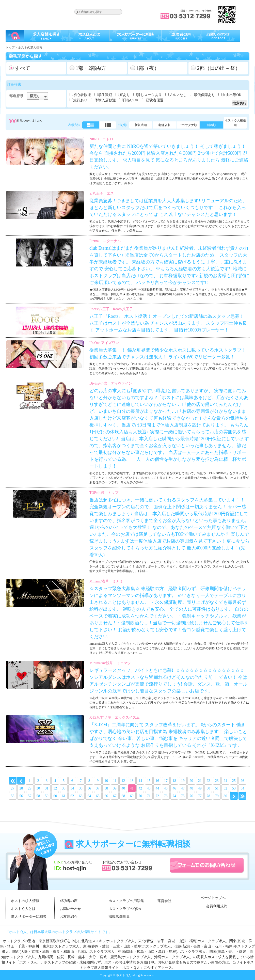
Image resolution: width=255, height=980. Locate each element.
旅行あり (80, 100)
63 (81, 796)
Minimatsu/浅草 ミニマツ (110, 663)
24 (225, 781)
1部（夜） (148, 68)
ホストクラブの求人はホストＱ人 (37, 10)
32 (55, 788)
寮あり (125, 95)
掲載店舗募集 (119, 917)
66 (106, 796)
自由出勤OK (232, 95)
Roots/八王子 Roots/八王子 (111, 309)
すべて (23, 68)
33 (64, 788)
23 (217, 781)
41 (132, 788)
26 (242, 781)
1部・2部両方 (91, 68)
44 (157, 788)
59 (47, 796)
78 (208, 796)
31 (47, 788)
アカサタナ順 (188, 125)
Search (78, 12)
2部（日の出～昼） (219, 68)
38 (106, 788)
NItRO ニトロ (101, 139)
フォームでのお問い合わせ (207, 865)
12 (123, 781)
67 (115, 796)
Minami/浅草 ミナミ (106, 581)
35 (81, 788)
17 (166, 781)
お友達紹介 (69, 917)
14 (140, 781)
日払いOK (131, 100)
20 (191, 781)
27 (13, 788)
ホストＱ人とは (23, 909)
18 (174, 781)
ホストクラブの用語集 (126, 901)
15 (149, 781)
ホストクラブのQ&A (125, 909)
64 (89, 796)
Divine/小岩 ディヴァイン (111, 383)
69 (132, 796)
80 (225, 796)
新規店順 (141, 125)
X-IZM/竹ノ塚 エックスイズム (115, 717)
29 (30, 788)
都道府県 (16, 96)
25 (234, 781)
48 (191, 788)
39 (115, 788)
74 (174, 796)
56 (21, 796)
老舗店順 (164, 125)
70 (140, 796)
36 (89, 788)
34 (72, 788)
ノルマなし (178, 95)
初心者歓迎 (82, 95)
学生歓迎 (105, 95)
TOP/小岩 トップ (104, 493)
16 (157, 781)
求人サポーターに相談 (29, 917)
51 (217, 788)
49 (200, 788)
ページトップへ (213, 898)
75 (183, 796)
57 (30, 796)
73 (166, 796)
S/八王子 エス (102, 193)
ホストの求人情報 (25, 901)
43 (149, 788)
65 (98, 796)
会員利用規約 (217, 906)
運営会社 (164, 901)
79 (217, 796)
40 (123, 788)
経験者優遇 (155, 100)
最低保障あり (204, 95)
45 (166, 788)
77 (200, 796)
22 (208, 781)
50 (208, 788)
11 (115, 781)
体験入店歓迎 (105, 100)
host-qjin (74, 868)
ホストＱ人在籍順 (235, 123)
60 (55, 796)
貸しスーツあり (149, 95)
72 (157, 796)
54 (242, 788)
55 (13, 796)
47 (183, 788)
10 (106, 781)
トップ (10, 48)
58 (38, 796)
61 (64, 796)
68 (123, 796)
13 (132, 781)
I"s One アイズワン (104, 343)
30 (38, 788)
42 (140, 788)
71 (149, 796)
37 (98, 788)
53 (234, 788)
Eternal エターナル (105, 241)
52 (225, 788)
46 (174, 788)
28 (21, 788)
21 (200, 781)
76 (191, 796)
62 (72, 796)
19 (183, 781)
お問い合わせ (70, 909)
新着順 (212, 125)
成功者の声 (69, 901)
